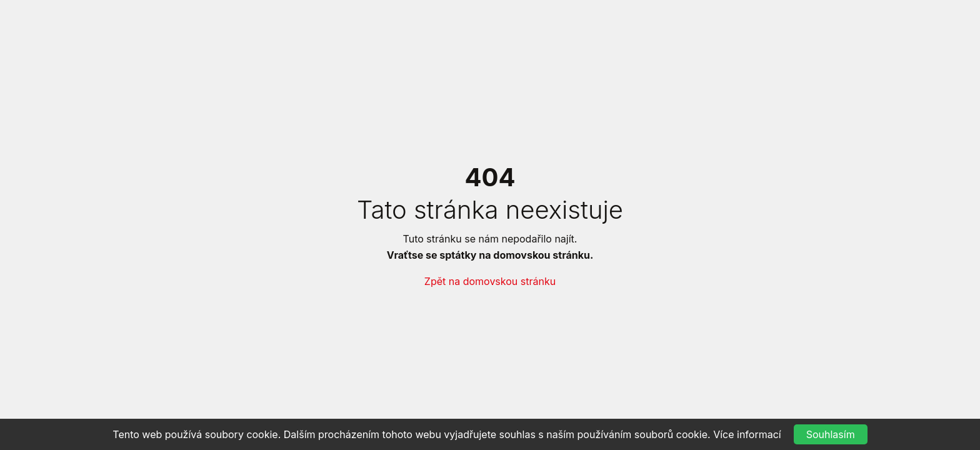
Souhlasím (831, 434)
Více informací (747, 434)
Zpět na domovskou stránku (490, 281)
